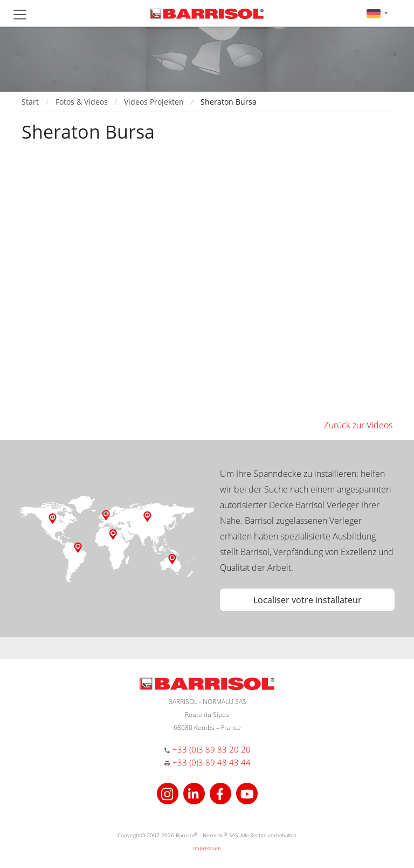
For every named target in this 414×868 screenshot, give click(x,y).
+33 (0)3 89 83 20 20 (212, 749)
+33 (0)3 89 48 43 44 (212, 762)
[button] (377, 13)
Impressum (207, 848)
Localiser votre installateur (308, 600)
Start (30, 102)
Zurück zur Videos (358, 425)
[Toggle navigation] (20, 15)
